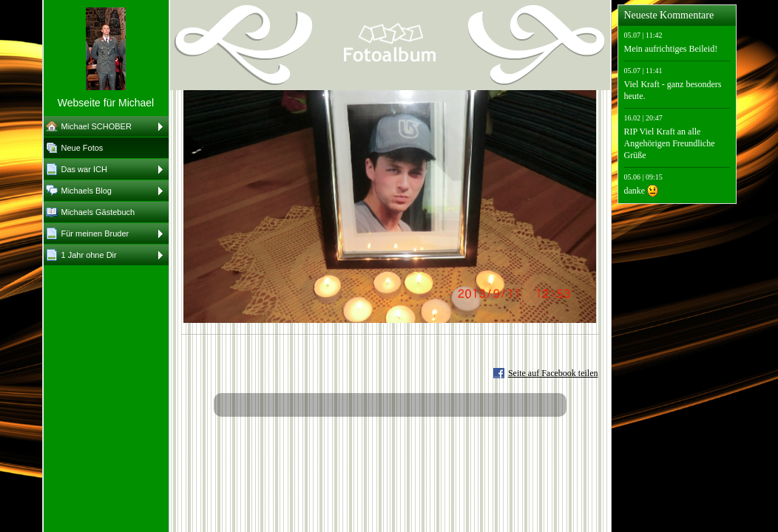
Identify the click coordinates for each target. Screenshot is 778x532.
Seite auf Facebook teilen (553, 373)
